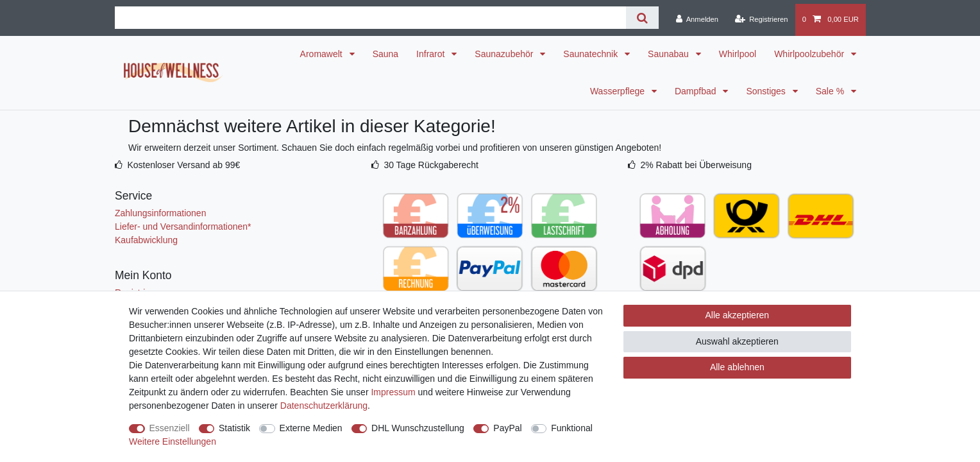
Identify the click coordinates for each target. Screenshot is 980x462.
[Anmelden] (697, 20)
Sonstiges (767, 91)
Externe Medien (311, 428)
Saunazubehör (505, 54)
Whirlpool (738, 54)
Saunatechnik (592, 54)
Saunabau (670, 54)
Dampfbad (697, 91)
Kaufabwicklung (146, 240)
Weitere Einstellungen (173, 441)
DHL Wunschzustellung (418, 428)
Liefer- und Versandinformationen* (183, 227)
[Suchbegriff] (370, 18)
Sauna (385, 54)
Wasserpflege (619, 91)
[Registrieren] (761, 20)
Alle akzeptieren (738, 315)
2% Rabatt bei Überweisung (696, 165)
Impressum (393, 392)
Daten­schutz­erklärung (324, 406)
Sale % (831, 91)
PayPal (507, 428)
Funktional (572, 428)
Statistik (234, 428)
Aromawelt (323, 54)
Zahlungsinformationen (160, 213)
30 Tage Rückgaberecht (431, 165)
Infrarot (432, 54)
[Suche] (642, 18)
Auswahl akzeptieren (737, 341)
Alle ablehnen (737, 367)
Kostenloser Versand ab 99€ (183, 165)
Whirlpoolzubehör (810, 54)
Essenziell (170, 428)
